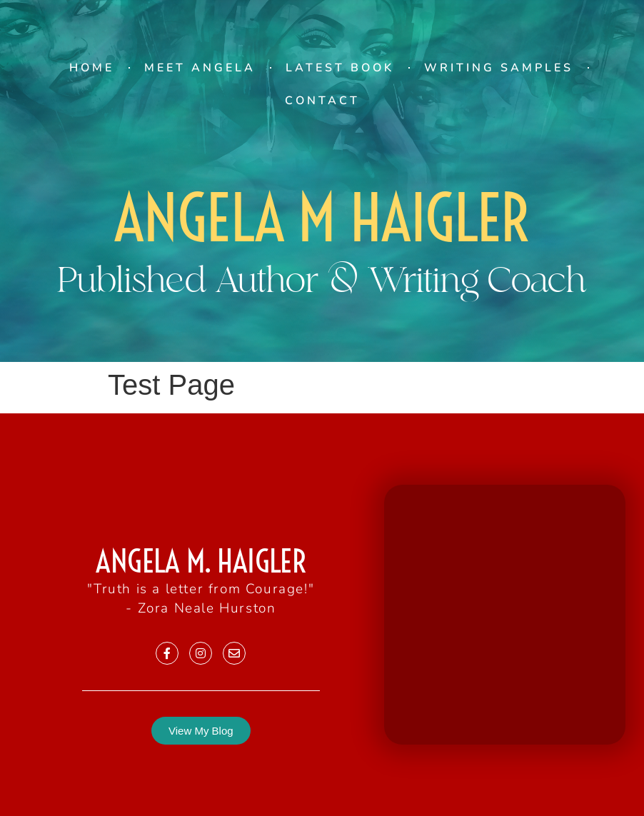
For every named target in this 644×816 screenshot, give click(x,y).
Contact (322, 101)
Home (92, 68)
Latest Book (340, 68)
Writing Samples (499, 68)
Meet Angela (200, 68)
